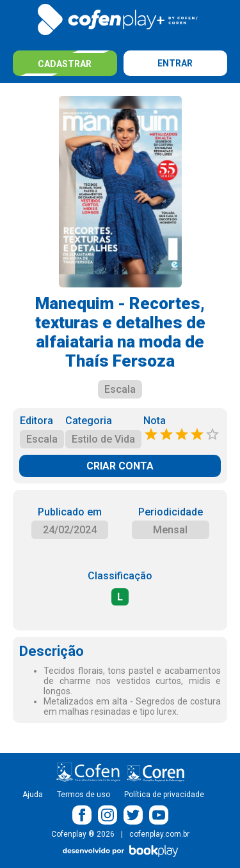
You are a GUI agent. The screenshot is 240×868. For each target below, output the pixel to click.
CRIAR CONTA (120, 466)
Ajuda (33, 795)
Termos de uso (84, 795)
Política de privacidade (164, 795)
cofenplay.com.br (159, 834)
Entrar (175, 63)
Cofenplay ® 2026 (83, 834)
